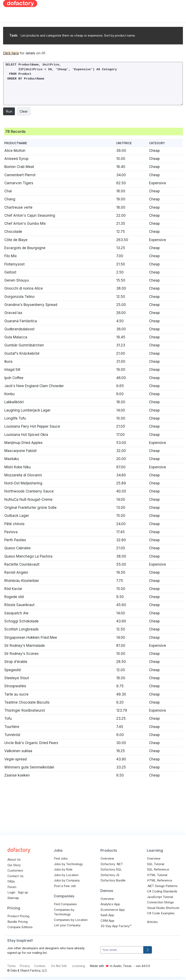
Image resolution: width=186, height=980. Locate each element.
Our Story (14, 865)
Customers (15, 870)
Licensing (79, 966)
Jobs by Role (63, 869)
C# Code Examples (161, 913)
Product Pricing (18, 916)
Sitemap (13, 898)
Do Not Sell (59, 966)
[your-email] (122, 950)
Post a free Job (65, 886)
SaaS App (107, 915)
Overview (107, 858)
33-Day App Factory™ (116, 926)
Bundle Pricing (18, 922)
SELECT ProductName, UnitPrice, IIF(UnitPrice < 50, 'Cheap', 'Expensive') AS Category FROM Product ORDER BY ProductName (93, 84)
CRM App (107, 921)
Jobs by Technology (68, 864)
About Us (14, 859)
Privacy (25, 966)
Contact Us (15, 876)
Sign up (23, 892)
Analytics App (110, 904)
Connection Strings (160, 902)
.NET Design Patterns (162, 886)
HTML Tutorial (157, 875)
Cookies (40, 966)
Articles (152, 922)
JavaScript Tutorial (160, 897)
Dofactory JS (110, 875)
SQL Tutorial (156, 864)
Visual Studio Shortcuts (163, 908)
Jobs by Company (67, 880)
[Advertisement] (114, 29)
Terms (11, 966)
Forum (12, 887)
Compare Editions (20, 927)
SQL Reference (158, 869)
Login (11, 892)
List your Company (67, 925)
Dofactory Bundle (113, 880)
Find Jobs (61, 858)
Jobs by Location (66, 875)
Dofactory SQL (111, 869)
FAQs (11, 881)
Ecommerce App (113, 910)
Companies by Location (71, 920)
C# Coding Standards (162, 891)
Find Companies (65, 904)
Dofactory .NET (112, 864)
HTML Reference (160, 880)
